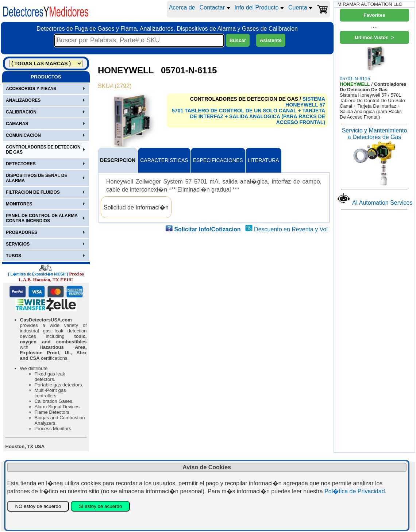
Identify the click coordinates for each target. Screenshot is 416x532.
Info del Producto (259, 7)
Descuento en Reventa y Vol (291, 229)
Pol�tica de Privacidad (355, 491)
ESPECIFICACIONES (218, 160)
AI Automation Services (382, 203)
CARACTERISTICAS (164, 160)
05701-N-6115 (374, 63)
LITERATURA (263, 160)
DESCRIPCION (118, 160)
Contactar (215, 7)
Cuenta (300, 7)
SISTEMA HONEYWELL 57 (305, 102)
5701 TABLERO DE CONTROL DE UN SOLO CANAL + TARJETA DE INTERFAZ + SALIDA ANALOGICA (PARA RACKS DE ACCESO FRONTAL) (249, 116)
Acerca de (182, 7)
